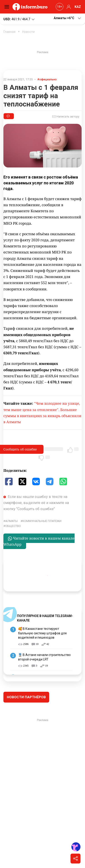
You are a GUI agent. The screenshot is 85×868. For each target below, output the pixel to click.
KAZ (78, 7)
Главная (9, 32)
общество (13, 526)
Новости (28, 32)
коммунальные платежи (42, 521)
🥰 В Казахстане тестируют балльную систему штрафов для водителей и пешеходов (42, 633)
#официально (47, 79)
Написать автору (66, 117)
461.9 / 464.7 (19, 19)
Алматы (11, 521)
